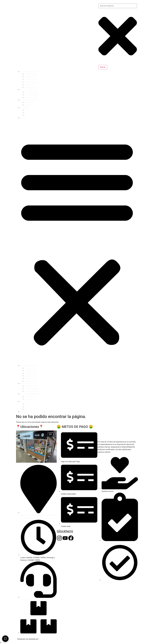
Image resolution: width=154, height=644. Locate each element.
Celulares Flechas (31, 87)
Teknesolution (44, 639)
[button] (77, 242)
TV (26, 115)
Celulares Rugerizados (29, 90)
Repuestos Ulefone (32, 97)
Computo (24, 108)
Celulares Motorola (32, 82)
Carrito (23, 118)
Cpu (26, 113)
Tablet (27, 110)
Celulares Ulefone (31, 92)
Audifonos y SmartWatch (30, 100)
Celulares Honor (31, 77)
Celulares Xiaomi (31, 74)
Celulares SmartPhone (29, 72)
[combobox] (118, 6)
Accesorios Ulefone (32, 95)
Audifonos (29, 105)
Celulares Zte (30, 85)
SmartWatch (29, 102)
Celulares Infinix (31, 79)
